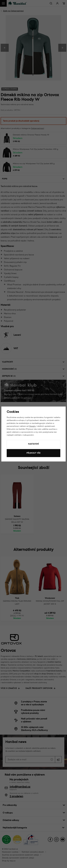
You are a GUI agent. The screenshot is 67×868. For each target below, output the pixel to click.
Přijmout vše (33, 453)
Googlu (32, 426)
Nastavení (34, 444)
